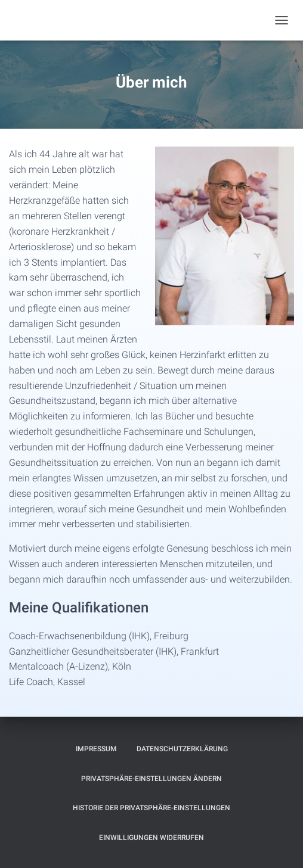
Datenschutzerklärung (182, 749)
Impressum (96, 749)
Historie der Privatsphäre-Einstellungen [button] (151, 808)
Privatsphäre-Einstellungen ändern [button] (151, 779)
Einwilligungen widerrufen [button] (151, 838)
